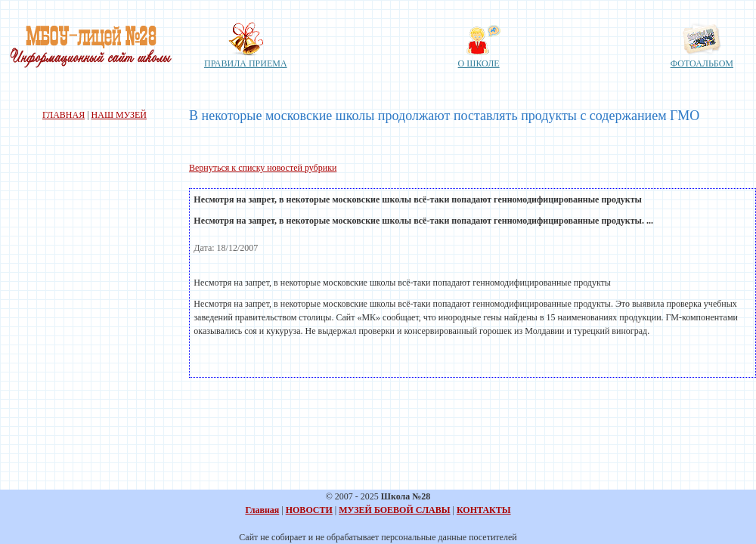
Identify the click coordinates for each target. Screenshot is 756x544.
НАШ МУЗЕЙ (119, 115)
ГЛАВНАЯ (64, 115)
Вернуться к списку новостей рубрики (263, 168)
